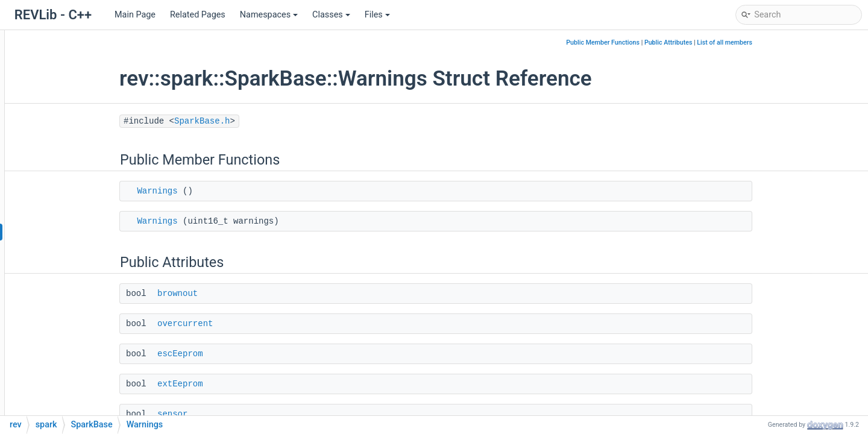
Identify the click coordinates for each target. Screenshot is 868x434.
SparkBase (81, 196)
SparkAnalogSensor (98, 159)
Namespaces (269, 15)
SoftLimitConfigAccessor (108, 105)
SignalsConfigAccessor (105, 69)
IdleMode (88, 250)
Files (377, 15)
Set (76, 358)
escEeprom (254, 354)
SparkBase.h (275, 121)
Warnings (88, 232)
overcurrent (259, 324)
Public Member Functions (676, 42)
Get (77, 395)
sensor (246, 414)
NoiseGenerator (90, 33)
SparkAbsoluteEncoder (104, 123)
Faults (82, 214)
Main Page (135, 15)
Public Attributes (742, 42)
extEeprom (254, 384)
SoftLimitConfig (90, 87)
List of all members (798, 42)
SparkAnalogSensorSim (106, 178)
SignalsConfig (87, 51)
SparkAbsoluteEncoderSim (112, 141)
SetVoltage (91, 376)
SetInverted (92, 413)
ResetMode (92, 286)
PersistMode (94, 304)
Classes (331, 15)
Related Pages (198, 15)
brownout (251, 294)
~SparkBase (93, 322)
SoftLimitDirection (105, 268)
